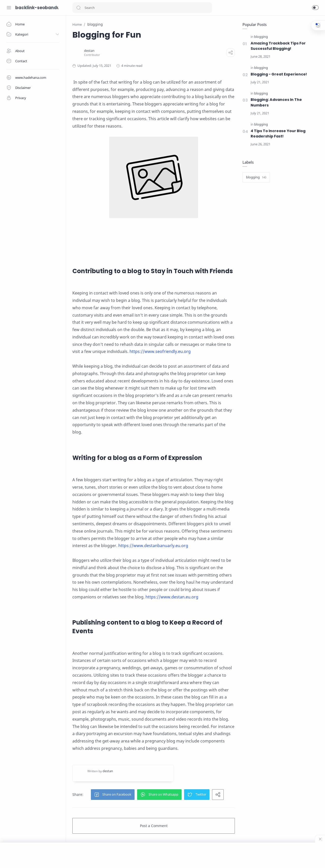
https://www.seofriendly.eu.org (160, 351)
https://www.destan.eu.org (172, 597)
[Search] (142, 8)
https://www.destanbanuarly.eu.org (153, 546)
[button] (78, 8)
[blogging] (261, 37)
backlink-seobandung (37, 8)
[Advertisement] (162, 855)
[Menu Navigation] (9, 8)
